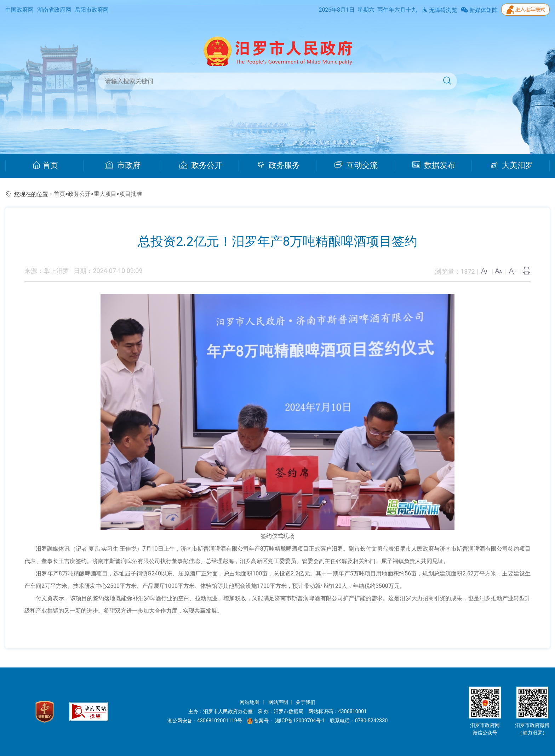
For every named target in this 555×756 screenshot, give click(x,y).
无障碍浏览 (440, 10)
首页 (45, 165)
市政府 (123, 165)
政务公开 (201, 165)
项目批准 (131, 194)
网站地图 (250, 702)
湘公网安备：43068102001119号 (205, 721)
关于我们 (305, 702)
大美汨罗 (512, 165)
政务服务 (278, 165)
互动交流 (356, 165)
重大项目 (105, 194)
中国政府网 (19, 10)
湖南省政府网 (54, 10)
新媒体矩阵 (479, 10)
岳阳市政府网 (92, 10)
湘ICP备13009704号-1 (301, 721)
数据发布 (434, 165)
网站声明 (278, 702)
